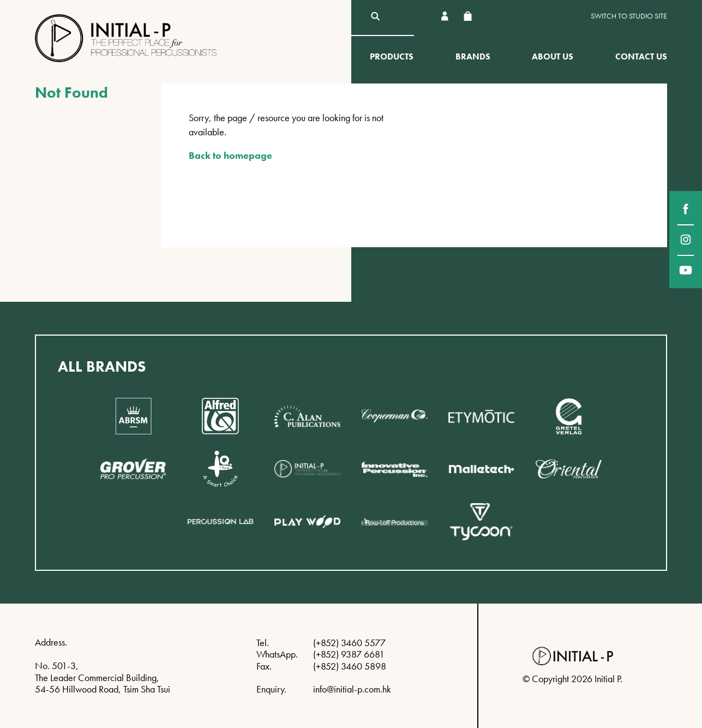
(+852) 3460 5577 (349, 643)
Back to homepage (230, 155)
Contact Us (641, 56)
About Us (553, 56)
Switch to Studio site (629, 16)
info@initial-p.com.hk (352, 689)
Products (392, 56)
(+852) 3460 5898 (350, 666)
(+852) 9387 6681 (349, 654)
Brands (473, 56)
